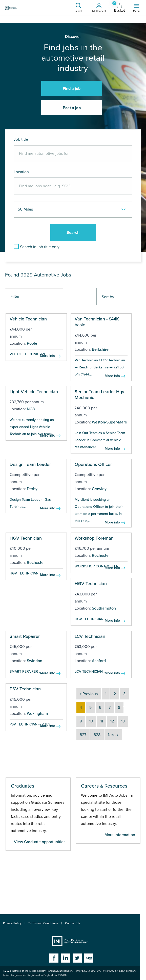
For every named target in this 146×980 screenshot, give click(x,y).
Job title (21, 139)
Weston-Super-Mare (109, 422)
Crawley (99, 489)
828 (97, 735)
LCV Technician (90, 636)
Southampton (104, 608)
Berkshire (100, 349)
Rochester (36, 563)
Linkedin (66, 958)
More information (120, 835)
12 (112, 721)
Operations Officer (93, 464)
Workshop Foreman (94, 538)
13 (123, 721)
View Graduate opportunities (40, 842)
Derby (32, 489)
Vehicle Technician (28, 319)
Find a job (72, 89)
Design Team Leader (30, 464)
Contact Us (73, 923)
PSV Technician (25, 689)
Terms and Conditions (43, 923)
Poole (32, 343)
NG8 (31, 409)
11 (102, 721)
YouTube (89, 958)
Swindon (35, 661)
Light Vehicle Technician (34, 392)
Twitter (77, 958)
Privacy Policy (12, 923)
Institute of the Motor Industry (70, 941)
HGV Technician (26, 538)
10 (91, 721)
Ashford (99, 661)
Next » (113, 735)
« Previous (89, 694)
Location (21, 172)
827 (83, 735)
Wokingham (37, 714)
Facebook (54, 958)
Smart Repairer (25, 636)
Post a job (72, 108)
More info (48, 356)
